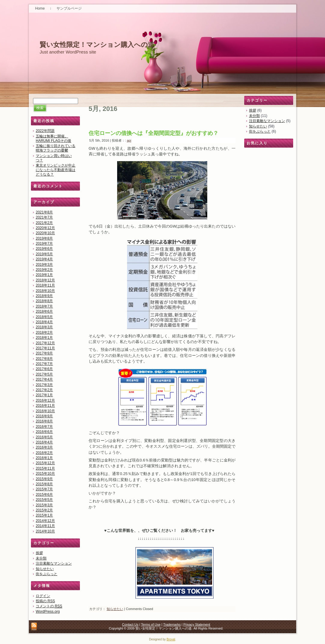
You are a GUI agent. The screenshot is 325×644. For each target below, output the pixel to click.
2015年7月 (44, 489)
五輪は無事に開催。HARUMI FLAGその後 (53, 138)
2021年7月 (44, 217)
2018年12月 (45, 280)
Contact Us (130, 624)
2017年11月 (45, 348)
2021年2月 (44, 223)
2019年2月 (44, 270)
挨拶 (39, 553)
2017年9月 (44, 353)
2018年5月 (44, 317)
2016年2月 (44, 453)
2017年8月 (44, 359)
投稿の (45, 601)
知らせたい (45, 569)
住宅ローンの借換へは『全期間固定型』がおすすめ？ (153, 133)
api (129, 140)
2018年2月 (44, 333)
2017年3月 (44, 385)
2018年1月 (44, 338)
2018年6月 (44, 311)
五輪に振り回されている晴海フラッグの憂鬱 (56, 148)
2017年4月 (44, 379)
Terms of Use (151, 624)
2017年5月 (44, 374)
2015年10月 (45, 474)
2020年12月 (45, 228)
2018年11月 (45, 285)
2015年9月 (44, 479)
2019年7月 (44, 244)
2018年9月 (44, 296)
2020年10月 (45, 233)
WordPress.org (48, 612)
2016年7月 (44, 427)
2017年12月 (45, 343)
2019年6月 (44, 249)
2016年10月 (45, 411)
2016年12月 (45, 400)
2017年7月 (44, 364)
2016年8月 (44, 421)
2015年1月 (44, 515)
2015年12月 (45, 463)
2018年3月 (44, 327)
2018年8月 (44, 301)
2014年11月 (45, 526)
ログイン (43, 596)
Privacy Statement (197, 624)
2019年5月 (44, 254)
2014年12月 (45, 521)
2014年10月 (45, 531)
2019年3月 (44, 265)
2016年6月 (44, 432)
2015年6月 (44, 495)
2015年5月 (44, 500)
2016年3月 (44, 447)
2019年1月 (44, 275)
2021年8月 (44, 212)
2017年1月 (44, 395)
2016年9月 (44, 416)
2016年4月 (44, 442)
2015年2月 (44, 510)
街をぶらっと (47, 574)
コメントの (49, 606)
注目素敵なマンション (54, 563)
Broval (171, 639)
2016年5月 (44, 437)
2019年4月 (44, 259)
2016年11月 (45, 406)
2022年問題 (45, 131)
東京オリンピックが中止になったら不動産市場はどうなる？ (56, 170)
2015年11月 (45, 468)
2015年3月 (44, 505)
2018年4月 (44, 322)
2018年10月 (45, 291)
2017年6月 (44, 369)
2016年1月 (44, 458)
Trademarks (172, 624)
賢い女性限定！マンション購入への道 (97, 45)
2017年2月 (44, 390)
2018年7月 (44, 306)
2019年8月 (44, 238)
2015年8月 (44, 484)
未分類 (41, 558)
